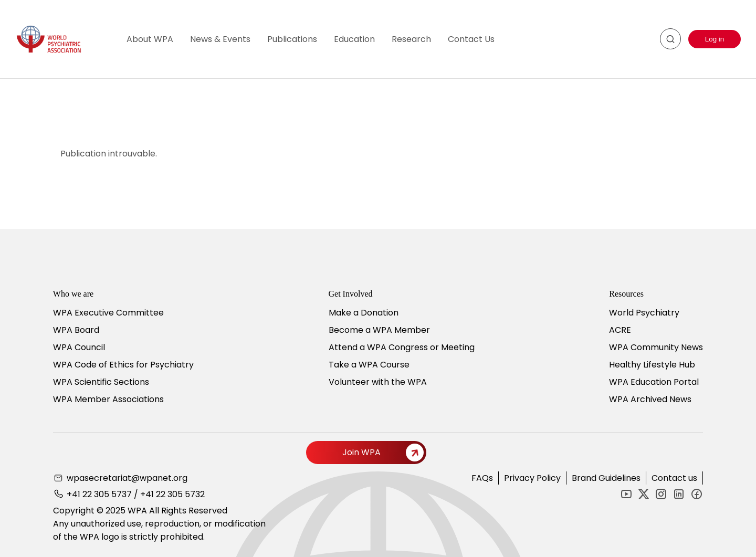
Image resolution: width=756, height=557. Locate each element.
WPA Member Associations (108, 399)
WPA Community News (656, 347)
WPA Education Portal (654, 382)
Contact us (674, 478)
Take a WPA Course (369, 365)
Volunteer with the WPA (378, 382)
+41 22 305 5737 (99, 494)
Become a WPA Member (379, 330)
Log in (715, 39)
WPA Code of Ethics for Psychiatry (123, 365)
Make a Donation (364, 313)
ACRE (620, 330)
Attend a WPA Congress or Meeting (402, 347)
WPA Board (76, 330)
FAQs (482, 478)
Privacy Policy (532, 478)
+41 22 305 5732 (172, 494)
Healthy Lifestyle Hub (652, 365)
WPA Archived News (650, 399)
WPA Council (79, 347)
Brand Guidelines (606, 478)
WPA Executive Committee (108, 313)
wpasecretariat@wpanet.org (127, 478)
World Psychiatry (644, 313)
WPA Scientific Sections (101, 382)
